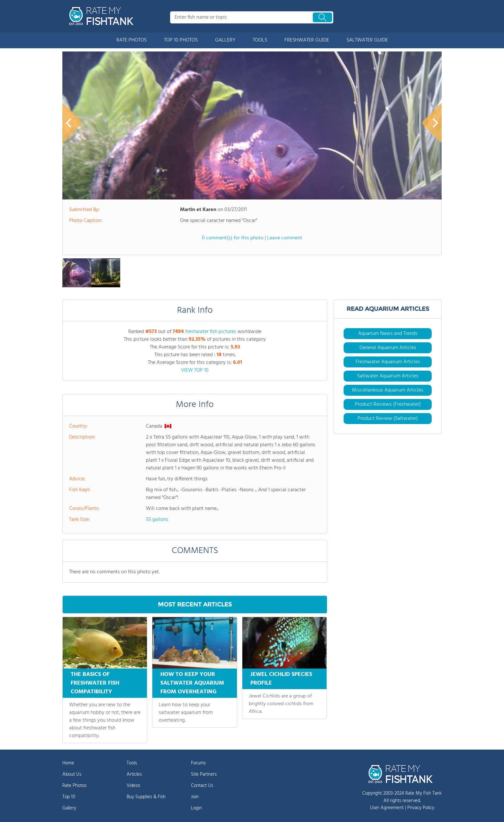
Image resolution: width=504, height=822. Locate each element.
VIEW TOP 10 (195, 370)
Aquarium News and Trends (388, 334)
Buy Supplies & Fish (146, 797)
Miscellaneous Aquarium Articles (388, 390)
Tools (132, 763)
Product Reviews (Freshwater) (388, 404)
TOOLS (260, 40)
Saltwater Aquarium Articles (388, 376)
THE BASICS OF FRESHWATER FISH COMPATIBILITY (95, 683)
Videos (133, 786)
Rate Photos (74, 786)
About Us (72, 774)
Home (68, 763)
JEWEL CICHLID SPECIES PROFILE (281, 679)
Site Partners (204, 774)
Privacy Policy (421, 808)
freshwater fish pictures (211, 332)
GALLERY (225, 40)
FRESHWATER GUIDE (307, 40)
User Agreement (387, 808)
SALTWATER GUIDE (367, 40)
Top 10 (69, 797)
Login (196, 808)
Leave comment (285, 238)
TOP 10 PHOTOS (181, 40)
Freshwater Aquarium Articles (388, 362)
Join (195, 797)
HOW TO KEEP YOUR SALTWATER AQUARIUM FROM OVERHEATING (192, 683)
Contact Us (202, 786)
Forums (198, 763)
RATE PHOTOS (131, 40)
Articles (134, 774)
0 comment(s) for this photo (233, 238)
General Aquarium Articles (388, 348)
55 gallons (157, 520)
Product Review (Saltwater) (388, 419)
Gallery (69, 808)
